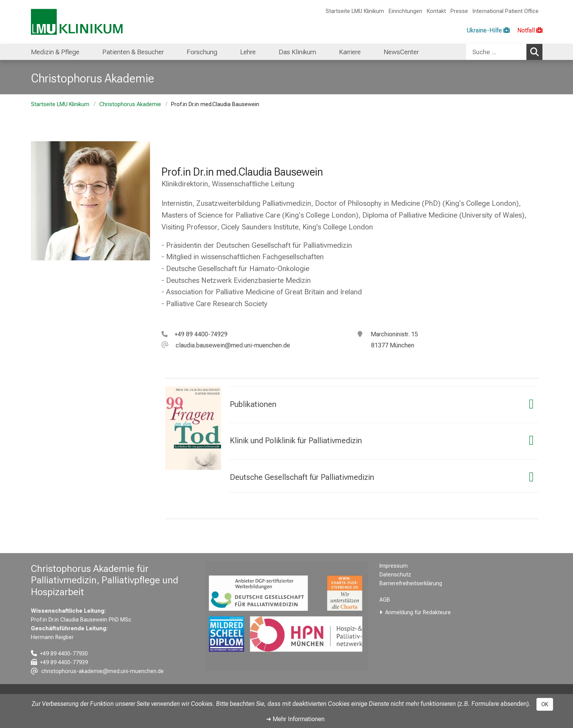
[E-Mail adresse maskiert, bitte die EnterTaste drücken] (226, 345)
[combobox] (504, 52)
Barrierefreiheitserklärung (411, 584)
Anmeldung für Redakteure (418, 613)
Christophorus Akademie (130, 104)
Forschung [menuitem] (202, 52)
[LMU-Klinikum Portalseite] (77, 22)
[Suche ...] (496, 52)
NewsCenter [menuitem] (401, 52)
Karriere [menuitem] (350, 52)
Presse (459, 11)
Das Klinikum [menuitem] (297, 52)
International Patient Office (506, 11)
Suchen (536, 52)
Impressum (394, 566)
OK (545, 704)
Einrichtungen (405, 11)
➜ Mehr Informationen (295, 719)
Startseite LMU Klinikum (355, 11)
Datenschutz (395, 575)
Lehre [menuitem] (248, 52)
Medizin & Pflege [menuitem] (55, 52)
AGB (385, 600)
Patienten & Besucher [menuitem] (133, 52)
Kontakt (436, 11)
